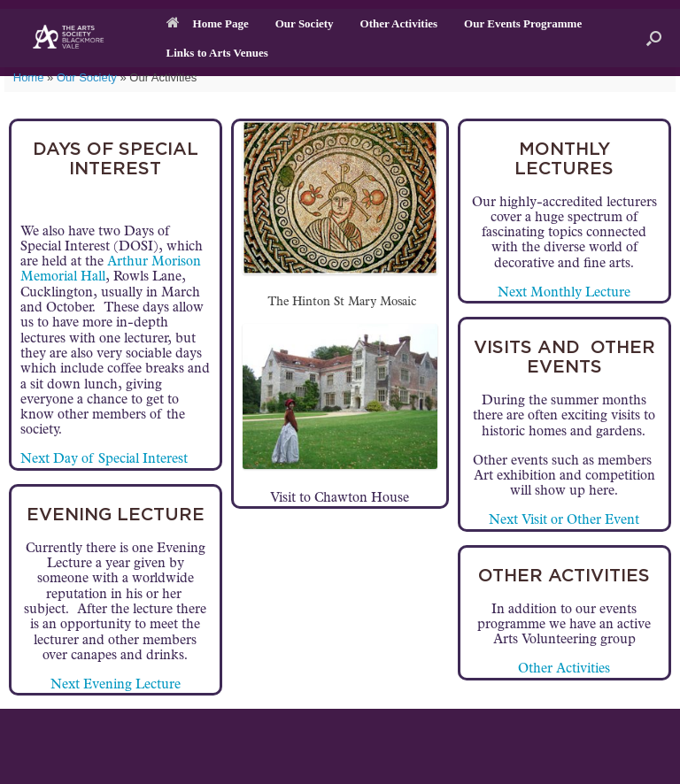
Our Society (305, 23)
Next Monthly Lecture (564, 293)
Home (29, 77)
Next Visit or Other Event (564, 521)
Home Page (208, 23)
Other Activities (399, 23)
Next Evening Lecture (116, 685)
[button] (654, 38)
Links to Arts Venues (217, 53)
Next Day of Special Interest (104, 460)
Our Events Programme (523, 23)
